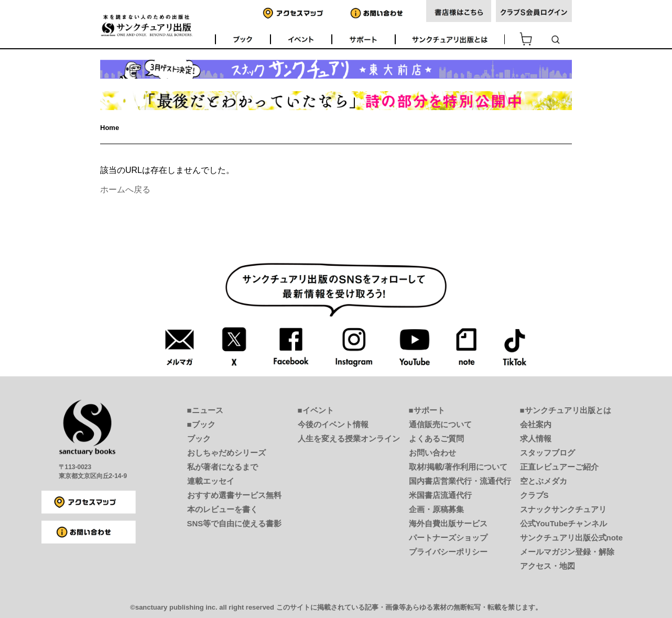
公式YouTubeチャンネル (564, 523)
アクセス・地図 (548, 566)
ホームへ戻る (125, 189)
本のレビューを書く (223, 509)
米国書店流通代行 (440, 495)
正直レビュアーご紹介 (559, 467)
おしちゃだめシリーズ (226, 453)
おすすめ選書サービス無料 (234, 495)
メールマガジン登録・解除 (567, 552)
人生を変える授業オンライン (349, 438)
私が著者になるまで (223, 467)
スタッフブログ (548, 453)
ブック (199, 438)
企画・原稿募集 (436, 509)
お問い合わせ (432, 453)
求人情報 (536, 438)
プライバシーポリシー (448, 552)
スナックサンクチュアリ (563, 509)
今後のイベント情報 (333, 424)
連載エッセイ (211, 481)
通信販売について (440, 424)
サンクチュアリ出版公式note (572, 538)
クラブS (534, 495)
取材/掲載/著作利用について (458, 467)
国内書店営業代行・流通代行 (460, 481)
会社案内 (536, 424)
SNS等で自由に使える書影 (235, 523)
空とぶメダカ (544, 481)
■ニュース (205, 410)
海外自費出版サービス (448, 523)
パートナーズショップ (448, 538)
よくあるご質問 (436, 438)
